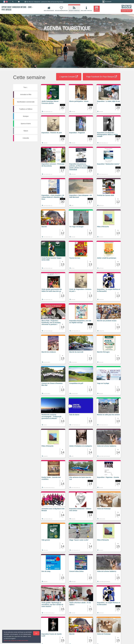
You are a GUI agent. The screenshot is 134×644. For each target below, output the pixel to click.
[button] (53, 100)
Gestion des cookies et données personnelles (16, 641)
